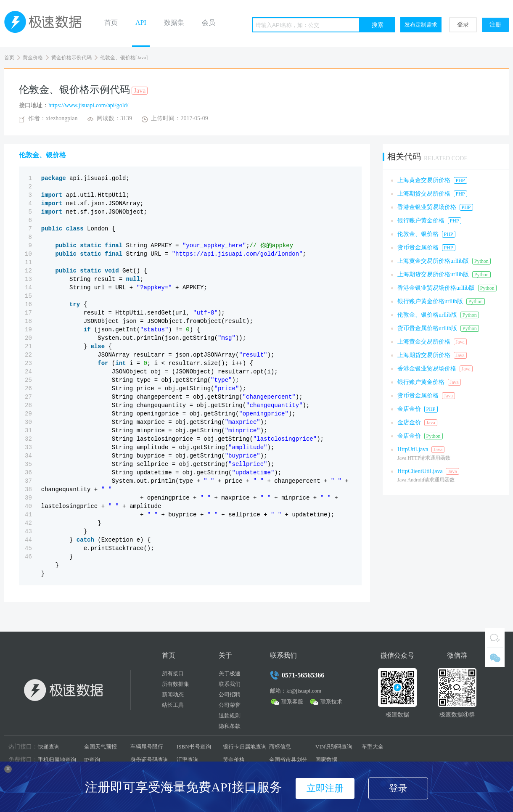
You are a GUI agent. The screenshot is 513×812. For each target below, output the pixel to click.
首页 (111, 22)
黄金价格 (33, 58)
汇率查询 (188, 760)
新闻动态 (173, 694)
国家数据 (326, 760)
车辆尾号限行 (147, 747)
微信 (495, 657)
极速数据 (46, 24)
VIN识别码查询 (334, 747)
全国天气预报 (100, 747)
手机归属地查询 (57, 760)
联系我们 (230, 684)
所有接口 (173, 673)
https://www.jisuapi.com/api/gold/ (88, 105)
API (141, 22)
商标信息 (280, 747)
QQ (495, 637)
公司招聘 (230, 694)
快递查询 (49, 747)
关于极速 (230, 673)
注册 (495, 25)
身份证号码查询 (149, 760)
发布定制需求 (421, 25)
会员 (209, 22)
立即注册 (325, 788)
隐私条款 (230, 726)
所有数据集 (176, 684)
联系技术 (331, 702)
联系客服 (292, 702)
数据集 (174, 22)
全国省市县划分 (288, 760)
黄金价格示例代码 (71, 58)
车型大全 (373, 747)
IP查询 (92, 760)
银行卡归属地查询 (245, 747)
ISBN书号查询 (194, 747)
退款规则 (230, 715)
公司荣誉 (230, 705)
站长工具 (173, 705)
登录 (463, 25)
